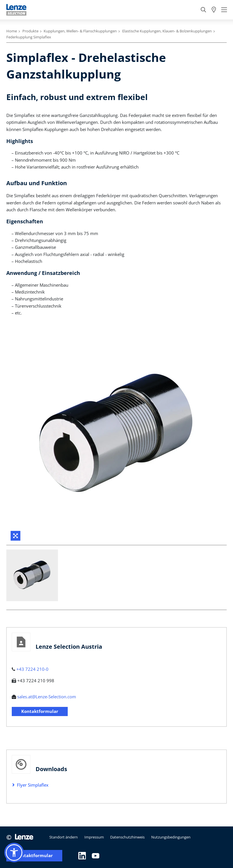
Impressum (94, 837)
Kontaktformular (40, 711)
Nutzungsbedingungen (171, 837)
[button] (14, 853)
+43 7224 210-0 (32, 669)
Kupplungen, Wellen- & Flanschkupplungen (80, 31)
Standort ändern (64, 837)
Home (12, 31)
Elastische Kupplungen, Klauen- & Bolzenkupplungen (167, 31)
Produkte (30, 31)
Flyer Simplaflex (33, 785)
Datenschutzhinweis (127, 837)
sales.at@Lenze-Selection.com (47, 697)
